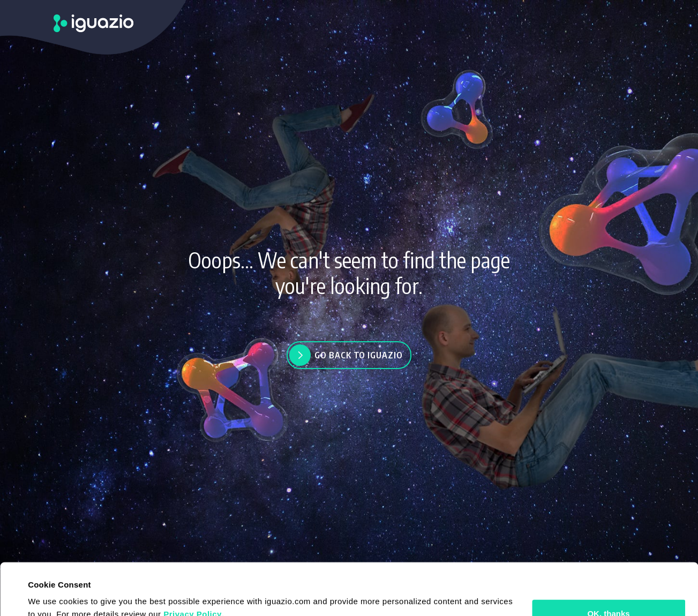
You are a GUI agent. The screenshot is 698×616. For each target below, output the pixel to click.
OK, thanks (608, 565)
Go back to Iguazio (359, 355)
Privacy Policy (193, 565)
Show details (53, 595)
